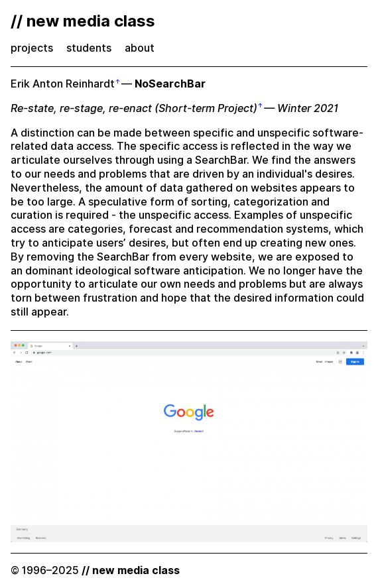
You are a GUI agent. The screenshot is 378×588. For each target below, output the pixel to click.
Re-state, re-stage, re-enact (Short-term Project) (134, 108)
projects (32, 48)
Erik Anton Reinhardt (63, 84)
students (89, 48)
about (140, 48)
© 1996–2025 (95, 570)
